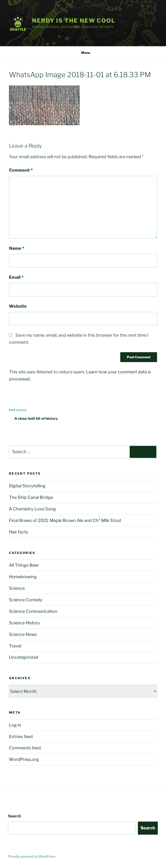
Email (16, 277)
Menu (83, 53)
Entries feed (21, 737)
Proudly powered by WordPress (32, 856)
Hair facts (19, 532)
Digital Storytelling (27, 486)
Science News (23, 634)
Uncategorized (24, 657)
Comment (21, 170)
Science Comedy (26, 600)
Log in (15, 725)
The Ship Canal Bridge (31, 497)
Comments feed (25, 748)
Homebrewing (23, 577)
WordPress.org (24, 759)
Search (15, 816)
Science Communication (33, 611)
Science (17, 588)
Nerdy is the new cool (74, 21)
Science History (25, 623)
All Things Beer (24, 565)
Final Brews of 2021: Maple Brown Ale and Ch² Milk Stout (65, 520)
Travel (15, 646)
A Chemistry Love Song (32, 509)
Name (17, 248)
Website (18, 306)
